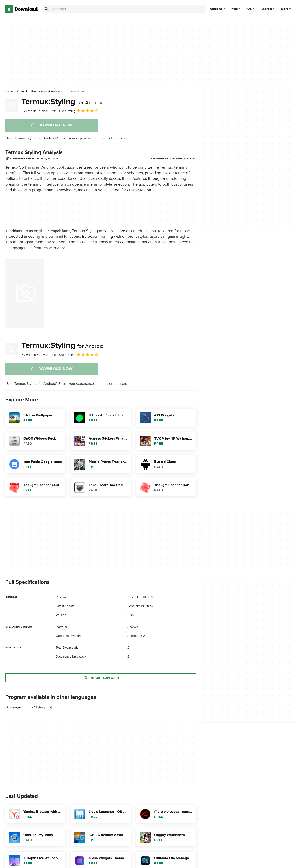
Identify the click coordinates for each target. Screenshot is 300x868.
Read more (190, 159)
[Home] (9, 91)
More (286, 9)
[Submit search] (47, 9)
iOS (249, 9)
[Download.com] (21, 9)
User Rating (79, 111)
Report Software (101, 678)
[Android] (22, 91)
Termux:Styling (63, 102)
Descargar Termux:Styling (25, 707)
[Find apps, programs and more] (124, 9)
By (35, 111)
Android (266, 9)
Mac (235, 9)
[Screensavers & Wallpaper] (47, 91)
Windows (216, 9)
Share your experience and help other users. (93, 138)
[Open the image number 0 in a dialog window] (25, 293)
